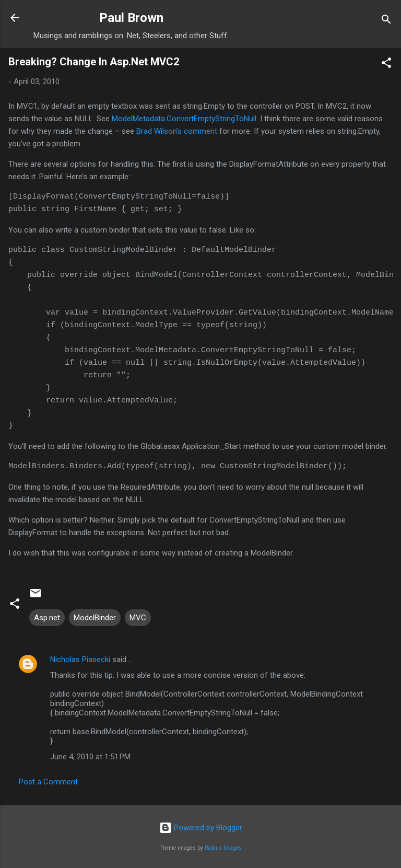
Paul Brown (131, 18)
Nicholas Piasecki (80, 659)
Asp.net (47, 618)
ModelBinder (95, 618)
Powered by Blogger (201, 828)
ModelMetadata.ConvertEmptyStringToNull (184, 119)
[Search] (386, 21)
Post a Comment (48, 782)
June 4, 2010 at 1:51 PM (90, 757)
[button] (386, 65)
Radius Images (223, 848)
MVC (138, 618)
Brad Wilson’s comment (177, 131)
